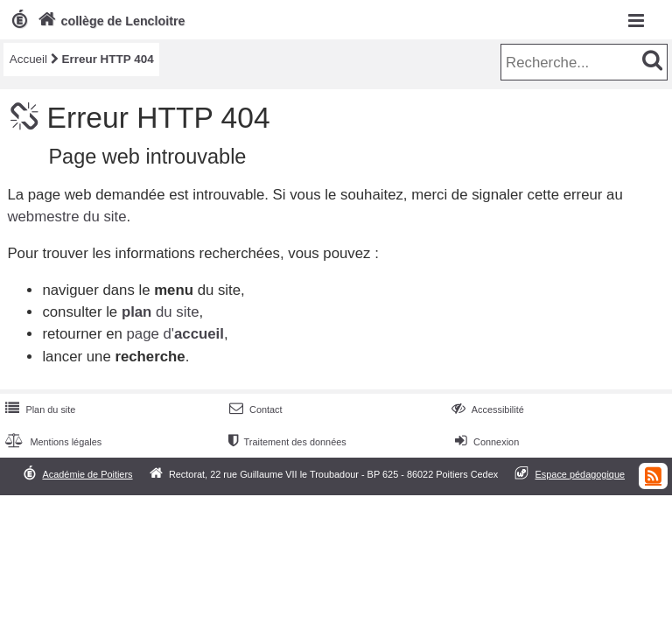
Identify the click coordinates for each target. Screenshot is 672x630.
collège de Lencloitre (110, 21)
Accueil (28, 59)
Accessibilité (486, 409)
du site (161, 312)
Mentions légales (52, 442)
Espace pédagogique (581, 474)
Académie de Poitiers (87, 474)
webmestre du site (66, 217)
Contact (254, 409)
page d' (175, 334)
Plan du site (38, 409)
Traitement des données (286, 442)
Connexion (485, 442)
